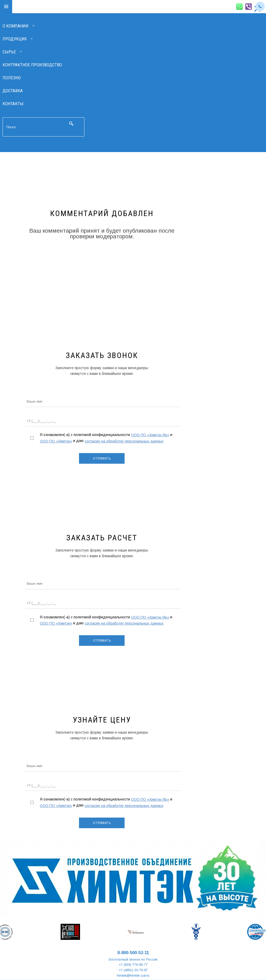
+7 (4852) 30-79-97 (133, 970)
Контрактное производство (32, 65)
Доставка (13, 91)
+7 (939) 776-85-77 (133, 965)
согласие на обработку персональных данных (124, 441)
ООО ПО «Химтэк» (56, 441)
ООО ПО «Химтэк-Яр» (150, 435)
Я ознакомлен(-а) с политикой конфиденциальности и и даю (106, 438)
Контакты (13, 104)
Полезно (12, 78)
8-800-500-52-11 (133, 953)
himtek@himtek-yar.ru (133, 975)
